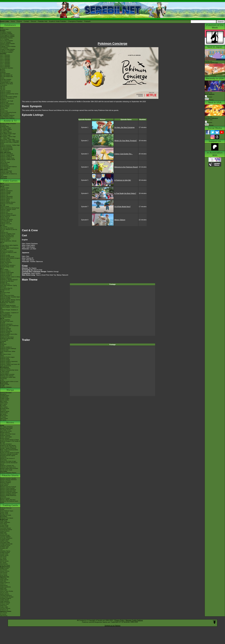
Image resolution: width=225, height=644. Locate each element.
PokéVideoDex (4, 165)
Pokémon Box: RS (5, 330)
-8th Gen (3, 88)
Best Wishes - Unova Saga (8, 137)
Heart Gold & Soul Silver (7, 295)
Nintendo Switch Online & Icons (9, 382)
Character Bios (4, 127)
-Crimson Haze (4, 604)
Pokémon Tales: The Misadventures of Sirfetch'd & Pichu (9, 174)
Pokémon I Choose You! (7, 466)
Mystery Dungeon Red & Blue (9, 334)
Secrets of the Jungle (6, 470)
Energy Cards (4, 514)
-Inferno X (3, 584)
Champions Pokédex (75, 21)
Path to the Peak (5, 162)
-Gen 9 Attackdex (5, 67)
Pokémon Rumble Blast (7, 281)
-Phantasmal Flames (6, 530)
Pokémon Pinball (5, 360)
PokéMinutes (4, 164)
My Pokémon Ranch (6, 316)
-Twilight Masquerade (6, 544)
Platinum (3, 294)
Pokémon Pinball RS (6, 331)
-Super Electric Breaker (7, 597)
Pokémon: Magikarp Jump (8, 234)
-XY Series (3, 558)
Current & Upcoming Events (8, 112)
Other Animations (5, 168)
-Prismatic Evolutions (6, 538)
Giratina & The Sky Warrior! (8, 445)
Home (13, 21)
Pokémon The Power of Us (8, 467)
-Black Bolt (3, 532)
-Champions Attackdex (7, 68)
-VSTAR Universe (5, 608)
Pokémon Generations (7, 154)
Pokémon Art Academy (7, 251)
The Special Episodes (6, 148)
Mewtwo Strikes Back (6, 428)
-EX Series (3, 563)
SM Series (3, 420)
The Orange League (6, 129)
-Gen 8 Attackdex (5, 65)
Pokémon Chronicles (6, 147)
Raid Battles (4, 517)
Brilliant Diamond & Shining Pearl (10, 208)
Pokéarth (87, 21)
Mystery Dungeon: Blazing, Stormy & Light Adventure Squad (10, 300)
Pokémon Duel (4, 264)
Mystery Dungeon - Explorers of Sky (9, 308)
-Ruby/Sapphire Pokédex (7, 35)
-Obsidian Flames (5, 551)
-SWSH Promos (5, 571)
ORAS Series (4, 419)
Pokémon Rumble (5, 298)
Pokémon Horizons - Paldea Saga (10, 145)
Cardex (2, 78)
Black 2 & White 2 (5, 271)
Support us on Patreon (113, 625)
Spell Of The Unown (6, 431)
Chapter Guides (5, 398)
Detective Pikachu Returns (8, 202)
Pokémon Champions (6, 191)
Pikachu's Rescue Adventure (8, 480)
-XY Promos (4, 574)
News (2, 28)
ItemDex (3, 69)
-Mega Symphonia (5, 587)
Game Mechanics (5, 81)
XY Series (3, 417)
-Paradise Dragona (6, 598)
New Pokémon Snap (6, 221)
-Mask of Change (5, 603)
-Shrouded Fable (5, 542)
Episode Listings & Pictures (8, 124)
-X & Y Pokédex (5, 39)
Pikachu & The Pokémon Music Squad (9, 502)
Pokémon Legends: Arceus (8, 209)
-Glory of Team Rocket (7, 591)
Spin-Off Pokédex (5, 74)
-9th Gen (3, 87)
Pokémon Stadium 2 (6, 347)
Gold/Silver (3, 344)
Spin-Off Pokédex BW (6, 77)
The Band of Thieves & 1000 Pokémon (8, 253)
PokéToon (3, 161)
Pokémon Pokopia (5, 192)
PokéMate (3, 341)
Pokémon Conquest (6, 278)
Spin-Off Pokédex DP (6, 75)
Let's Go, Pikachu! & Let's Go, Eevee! (9, 230)
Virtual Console (5, 373)
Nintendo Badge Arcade (7, 267)
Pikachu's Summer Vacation (8, 478)
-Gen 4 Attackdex (5, 59)
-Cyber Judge (4, 607)
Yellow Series (4, 403)
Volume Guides (5, 400)
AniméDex (3, 125)
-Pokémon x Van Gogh (7, 101)
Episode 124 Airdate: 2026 (211, 118)
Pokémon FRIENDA (6, 387)
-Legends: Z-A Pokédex (7, 51)
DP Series (3, 410)
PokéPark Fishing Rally (7, 338)
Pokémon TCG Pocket (7, 204)
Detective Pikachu (5, 238)
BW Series (3, 414)
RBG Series (4, 401)
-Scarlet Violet (4, 554)
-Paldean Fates (5, 547)
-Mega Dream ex (5, 583)
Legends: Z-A (4, 189)
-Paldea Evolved (5, 552)
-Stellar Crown (4, 541)
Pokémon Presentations (7, 104)
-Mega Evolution (5, 531)
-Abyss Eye (3, 578)
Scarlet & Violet (5, 188)
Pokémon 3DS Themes (7, 376)
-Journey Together (5, 537)
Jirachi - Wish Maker (6, 437)
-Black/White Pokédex (6, 38)
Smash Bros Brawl (5, 317)
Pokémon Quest (5, 240)
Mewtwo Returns (5, 433)
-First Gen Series (5, 565)
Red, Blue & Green (6, 354)
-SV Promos (4, 570)
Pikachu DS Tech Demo (7, 337)
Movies (10, 423)
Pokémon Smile (5, 218)
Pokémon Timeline (5, 91)
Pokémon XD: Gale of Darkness (9, 326)
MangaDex (3, 394)
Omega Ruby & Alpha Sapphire (9, 245)
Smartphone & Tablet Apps (8, 377)
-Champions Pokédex (6, 52)
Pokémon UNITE (5, 199)
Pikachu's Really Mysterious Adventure (8, 496)
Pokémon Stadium (5, 363)
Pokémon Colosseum (6, 324)
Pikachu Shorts (10, 475)
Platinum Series (5, 411)
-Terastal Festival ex (6, 596)
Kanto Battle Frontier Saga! (8, 134)
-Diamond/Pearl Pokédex (7, 36)
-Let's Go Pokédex (5, 42)
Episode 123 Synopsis (210, 95)
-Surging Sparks (5, 540)
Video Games (10, 181)
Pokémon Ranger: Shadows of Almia (9, 311)
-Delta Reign (4, 521)
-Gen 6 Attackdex (5, 62)
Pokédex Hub (43, 21)
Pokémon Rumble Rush (7, 235)
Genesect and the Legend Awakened (8, 456)
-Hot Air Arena (4, 593)
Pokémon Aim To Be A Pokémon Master (9, 143)
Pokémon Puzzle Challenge (8, 349)
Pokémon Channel (5, 328)
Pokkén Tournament (6, 262)
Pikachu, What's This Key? (8, 500)
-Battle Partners (5, 594)
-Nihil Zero (3, 581)
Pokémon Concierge (6, 171)
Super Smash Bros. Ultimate (8, 241)
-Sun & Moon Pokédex (7, 41)
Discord (34, 21)
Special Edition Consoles (7, 374)
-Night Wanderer (5, 601)
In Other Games (5, 371)
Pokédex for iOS (5, 290)
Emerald (3, 323)
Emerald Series (5, 408)
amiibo (2, 380)
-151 (1, 550)
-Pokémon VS (4, 610)
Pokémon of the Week (6, 84)
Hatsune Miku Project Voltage (9, 97)
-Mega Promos (4, 568)
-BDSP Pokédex (5, 45)
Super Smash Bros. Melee (8, 351)
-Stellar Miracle (4, 600)
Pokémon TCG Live (6, 224)
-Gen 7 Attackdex (5, 64)
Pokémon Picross (5, 260)
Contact (26, 21)
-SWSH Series (4, 555)
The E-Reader (4, 340)
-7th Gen (3, 90)
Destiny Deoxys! (5, 438)
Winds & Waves (5, 185)
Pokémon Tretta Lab (6, 274)
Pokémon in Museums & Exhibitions (7, 99)
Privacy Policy (119, 620)
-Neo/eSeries (4, 564)
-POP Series (4, 575)
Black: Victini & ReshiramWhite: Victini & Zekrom (9, 451)
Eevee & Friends (5, 498)
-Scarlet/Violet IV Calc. (7, 82)
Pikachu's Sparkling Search (8, 494)
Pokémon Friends (5, 194)
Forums (19, 21)
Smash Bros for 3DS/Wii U (8, 265)
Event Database (5, 114)
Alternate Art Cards (6, 515)
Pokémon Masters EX (6, 198)
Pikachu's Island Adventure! (8, 490)
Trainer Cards (4, 512)
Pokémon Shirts (5, 107)
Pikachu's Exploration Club (8, 491)
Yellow (2, 356)
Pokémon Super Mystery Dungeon (10, 258)
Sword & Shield (5, 207)
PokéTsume (4, 178)
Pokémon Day (4, 102)
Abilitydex (3, 72)
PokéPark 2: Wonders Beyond (9, 280)
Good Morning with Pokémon (8, 167)
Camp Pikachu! (5, 484)
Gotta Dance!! (4, 485)
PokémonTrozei (5, 336)
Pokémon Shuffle (5, 255)
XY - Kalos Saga (5, 138)
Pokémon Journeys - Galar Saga (10, 141)
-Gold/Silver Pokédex (6, 34)
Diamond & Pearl (5, 293)
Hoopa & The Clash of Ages (8, 461)
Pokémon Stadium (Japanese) (9, 361)
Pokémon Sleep (5, 201)
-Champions (4, 85)
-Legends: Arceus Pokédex (8, 46)
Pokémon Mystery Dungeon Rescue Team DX (8, 216)
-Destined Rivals (5, 535)
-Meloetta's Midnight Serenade (9, 454)
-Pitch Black (4, 524)
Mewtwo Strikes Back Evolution (9, 468)
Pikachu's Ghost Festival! (7, 488)
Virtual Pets (3, 379)
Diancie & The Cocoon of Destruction (7, 459)
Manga (10, 390)
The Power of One (5, 430)
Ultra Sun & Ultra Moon (7, 228)
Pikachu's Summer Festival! (8, 487)
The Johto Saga (5, 131)
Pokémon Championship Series (9, 94)
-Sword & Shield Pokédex (7, 44)
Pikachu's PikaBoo (5, 482)
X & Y (2, 244)
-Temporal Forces (5, 545)
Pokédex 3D (4, 283)
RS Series (3, 406)
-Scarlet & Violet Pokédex (7, 49)
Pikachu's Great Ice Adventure (9, 493)
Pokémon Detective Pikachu (8, 473)
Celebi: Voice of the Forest (8, 434)
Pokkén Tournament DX (7, 237)
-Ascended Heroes (6, 528)
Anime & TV (10, 121)
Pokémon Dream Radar (7, 273)
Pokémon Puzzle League (7, 357)
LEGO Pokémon (5, 105)
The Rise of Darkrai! (6, 444)
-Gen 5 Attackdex (5, 61)
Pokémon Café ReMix (6, 196)
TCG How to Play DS (6, 288)
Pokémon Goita (5, 384)
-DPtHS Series (4, 561)
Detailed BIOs (4, 397)
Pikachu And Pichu (6, 481)
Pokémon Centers (5, 92)
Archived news (4, 29)
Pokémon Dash (5, 327)
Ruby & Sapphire (5, 320)
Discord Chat (4, 111)
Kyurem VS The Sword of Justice (10, 453)
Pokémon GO (4, 195)
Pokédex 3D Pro (5, 284)
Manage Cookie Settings (134, 620)
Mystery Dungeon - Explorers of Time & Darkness (9, 313)
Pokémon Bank (5, 247)
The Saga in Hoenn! (6, 132)
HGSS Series (4, 413)
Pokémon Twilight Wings (7, 155)
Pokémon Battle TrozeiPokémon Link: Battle (9, 249)
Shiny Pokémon (5, 151)
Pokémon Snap (5, 359)
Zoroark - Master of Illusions (8, 448)
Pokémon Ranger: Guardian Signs (10, 297)
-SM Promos (4, 573)
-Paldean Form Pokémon (7, 118)
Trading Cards (10, 505)
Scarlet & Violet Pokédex (58, 21)
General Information (6, 393)
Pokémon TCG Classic (7, 518)
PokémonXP (4, 95)
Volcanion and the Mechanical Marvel (9, 463)
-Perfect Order (4, 527)
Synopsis (208, 122)
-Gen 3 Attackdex (5, 58)
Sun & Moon (4, 227)
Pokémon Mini (4, 350)
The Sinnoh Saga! (5, 135)
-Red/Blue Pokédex (6, 32)
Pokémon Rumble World (7, 257)
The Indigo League (6, 128)
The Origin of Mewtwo (6, 427)
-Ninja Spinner (4, 580)
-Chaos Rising (4, 525)
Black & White (4, 270)
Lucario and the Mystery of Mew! (9, 440)
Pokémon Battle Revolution (8, 306)
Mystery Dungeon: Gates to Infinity (10, 277)
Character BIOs (5, 396)
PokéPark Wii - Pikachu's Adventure (7, 303)
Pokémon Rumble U (6, 275)
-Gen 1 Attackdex (5, 55)
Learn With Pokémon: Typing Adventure (8, 286)
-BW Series (3, 560)
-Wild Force (3, 606)
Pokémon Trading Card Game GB (10, 364)
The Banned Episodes (7, 149)
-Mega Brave (4, 585)
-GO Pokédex (4, 48)
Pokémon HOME (5, 211)
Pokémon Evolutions (6, 157)
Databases (10, 25)
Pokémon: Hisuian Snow (7, 158)
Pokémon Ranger (5, 333)
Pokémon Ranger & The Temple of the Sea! (10, 442)
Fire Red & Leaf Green (7, 321)
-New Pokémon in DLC (7, 117)
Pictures (209, 100)
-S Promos (3, 614)
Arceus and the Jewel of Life (8, 447)
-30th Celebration (5, 522)
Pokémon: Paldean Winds (8, 159)
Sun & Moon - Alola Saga (7, 139)
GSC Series (4, 404)
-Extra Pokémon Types (7, 511)
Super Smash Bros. (6, 366)
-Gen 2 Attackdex (5, 57)
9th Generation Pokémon (7, 115)
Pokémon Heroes (5, 435)
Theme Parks (4, 108)
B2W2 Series (4, 416)
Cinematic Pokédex (6, 79)
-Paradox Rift (4, 548)
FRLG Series (4, 407)
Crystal (2, 346)
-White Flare (4, 534)
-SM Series (3, 557)
